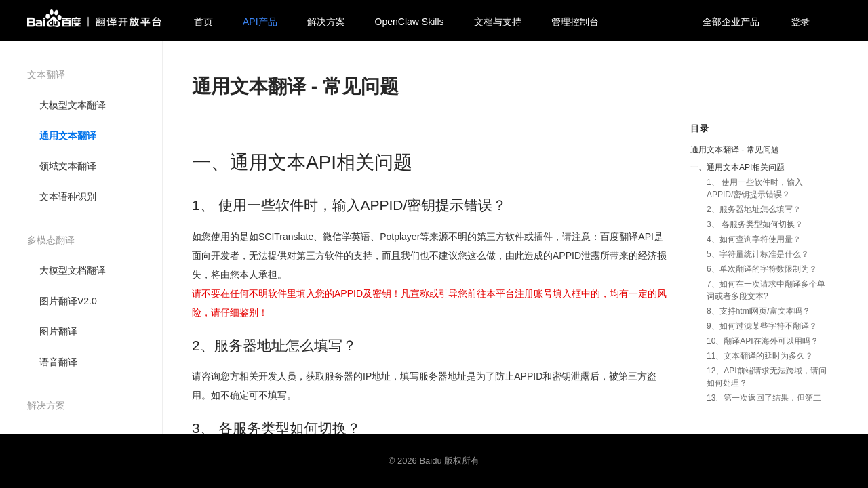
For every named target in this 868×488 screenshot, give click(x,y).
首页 (203, 22)
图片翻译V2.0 (68, 301)
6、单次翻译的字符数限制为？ (762, 269)
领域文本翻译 (68, 166)
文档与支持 (498, 22)
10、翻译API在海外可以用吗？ (763, 341)
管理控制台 (575, 22)
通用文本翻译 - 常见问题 (735, 150)
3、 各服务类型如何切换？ (755, 224)
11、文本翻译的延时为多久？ (760, 356)
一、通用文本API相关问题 (737, 167)
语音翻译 (58, 362)
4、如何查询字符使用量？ (754, 239)
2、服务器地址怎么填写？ (754, 209)
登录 (800, 22)
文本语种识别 (68, 197)
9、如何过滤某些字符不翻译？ (762, 326)
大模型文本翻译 (73, 105)
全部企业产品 (731, 22)
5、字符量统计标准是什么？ (758, 254)
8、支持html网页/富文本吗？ (758, 311)
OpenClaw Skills (410, 22)
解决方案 (326, 22)
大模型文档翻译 (73, 270)
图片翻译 (58, 331)
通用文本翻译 (68, 136)
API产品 (260, 22)
